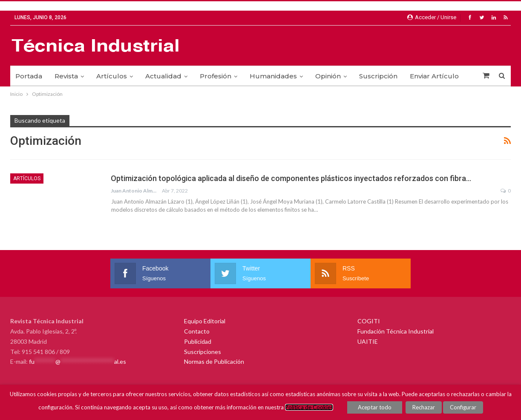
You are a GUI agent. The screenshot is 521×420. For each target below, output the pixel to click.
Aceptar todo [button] (375, 407)
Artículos (112, 76)
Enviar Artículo (434, 76)
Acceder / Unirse (432, 17)
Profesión (216, 76)
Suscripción (378, 76)
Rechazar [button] (424, 407)
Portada (29, 76)
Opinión (328, 76)
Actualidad (163, 76)
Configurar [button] (463, 407)
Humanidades (273, 76)
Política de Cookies (309, 407)
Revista (66, 76)
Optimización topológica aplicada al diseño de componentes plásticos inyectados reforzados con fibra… (291, 178)
